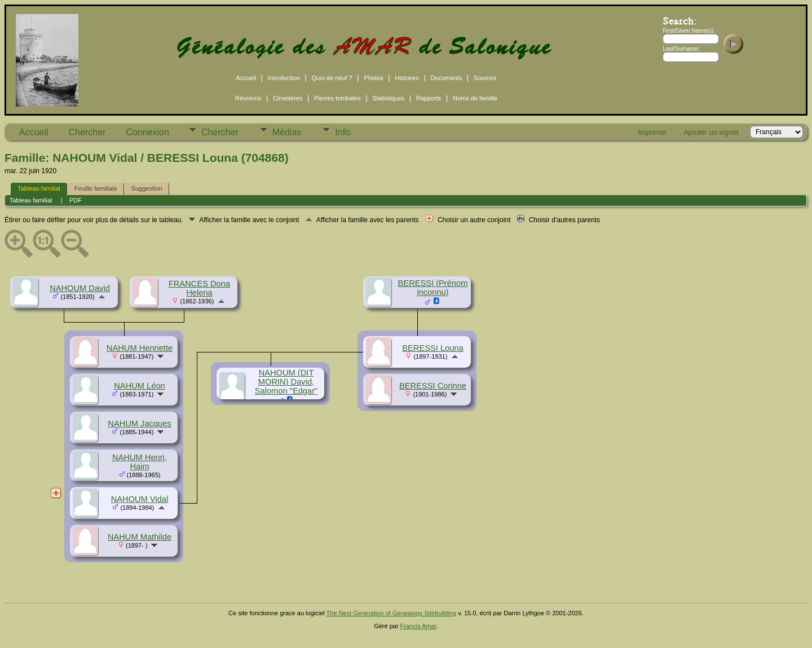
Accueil (246, 78)
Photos (373, 78)
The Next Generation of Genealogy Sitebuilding (392, 613)
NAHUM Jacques (139, 424)
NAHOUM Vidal (140, 499)
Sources (485, 78)
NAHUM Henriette (140, 348)
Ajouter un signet (711, 132)
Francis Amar (418, 626)
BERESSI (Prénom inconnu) (433, 288)
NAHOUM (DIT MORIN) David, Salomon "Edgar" (286, 382)
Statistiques (388, 98)
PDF (76, 200)
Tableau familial (39, 188)
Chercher (87, 132)
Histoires (407, 78)
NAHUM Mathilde (140, 537)
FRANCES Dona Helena (199, 288)
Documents (447, 78)
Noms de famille (475, 98)
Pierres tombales (337, 98)
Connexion (147, 132)
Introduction (283, 78)
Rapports (429, 98)
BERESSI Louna (433, 348)
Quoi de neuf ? (332, 78)
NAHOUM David (80, 288)
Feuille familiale (96, 188)
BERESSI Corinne (433, 386)
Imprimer (652, 132)
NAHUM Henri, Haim (140, 462)
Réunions (248, 98)
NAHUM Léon (139, 386)
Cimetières (288, 98)
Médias (287, 132)
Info (343, 132)
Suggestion (147, 188)
